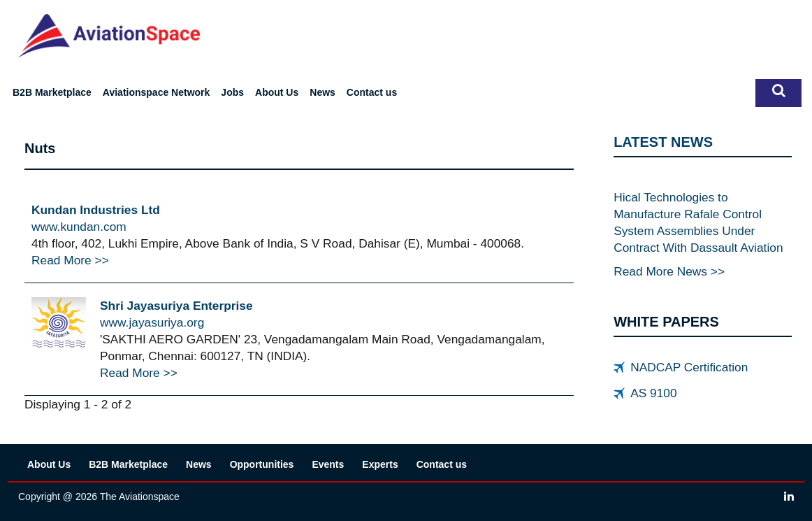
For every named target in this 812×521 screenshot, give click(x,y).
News (322, 92)
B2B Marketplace (52, 92)
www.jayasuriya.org (152, 322)
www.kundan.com (79, 227)
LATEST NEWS (663, 142)
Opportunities (262, 464)
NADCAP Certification (689, 367)
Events (328, 464)
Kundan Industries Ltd (96, 210)
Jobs (232, 92)
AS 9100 (653, 393)
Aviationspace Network (157, 92)
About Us (277, 92)
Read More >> (70, 260)
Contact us (372, 92)
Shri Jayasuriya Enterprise (176, 306)
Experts (380, 464)
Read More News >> (669, 271)
